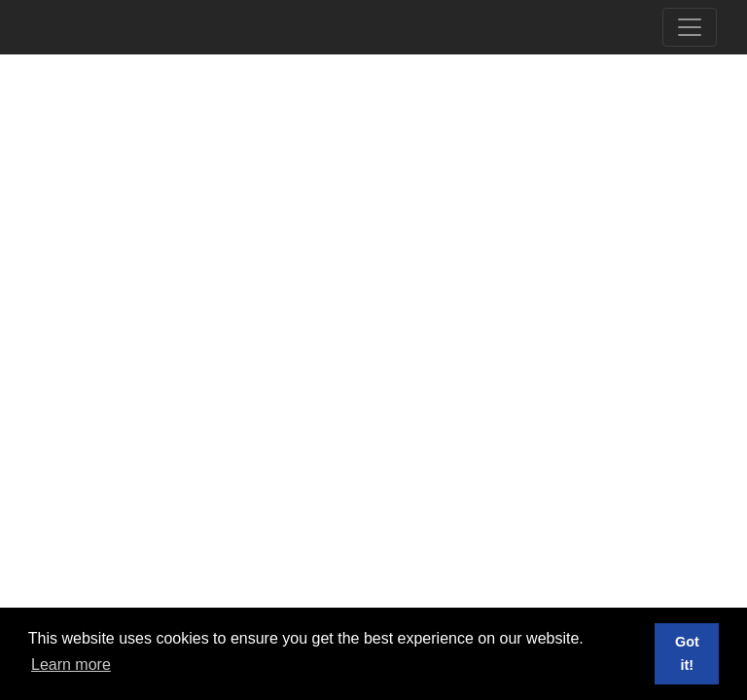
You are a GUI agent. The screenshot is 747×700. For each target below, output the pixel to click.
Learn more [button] (71, 665)
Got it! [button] (687, 653)
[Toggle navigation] (690, 27)
